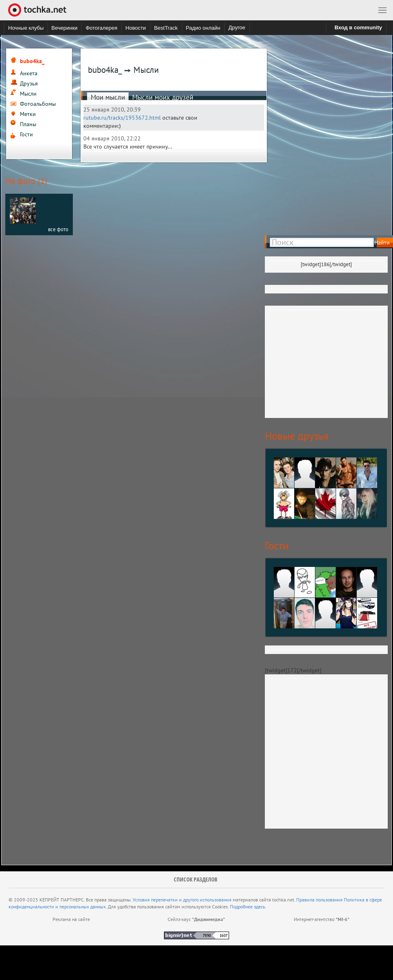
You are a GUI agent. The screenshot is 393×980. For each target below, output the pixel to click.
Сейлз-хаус (196, 919)
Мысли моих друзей (163, 97)
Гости (26, 134)
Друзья (29, 83)
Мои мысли (108, 97)
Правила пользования (319, 900)
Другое (237, 27)
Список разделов (195, 879)
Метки (28, 114)
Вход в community (358, 27)
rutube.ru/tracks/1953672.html (122, 118)
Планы (28, 124)
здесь (260, 907)
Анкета (29, 73)
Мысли (28, 94)
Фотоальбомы (38, 104)
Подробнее (242, 907)
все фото (58, 229)
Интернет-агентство (322, 919)
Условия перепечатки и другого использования (182, 900)
